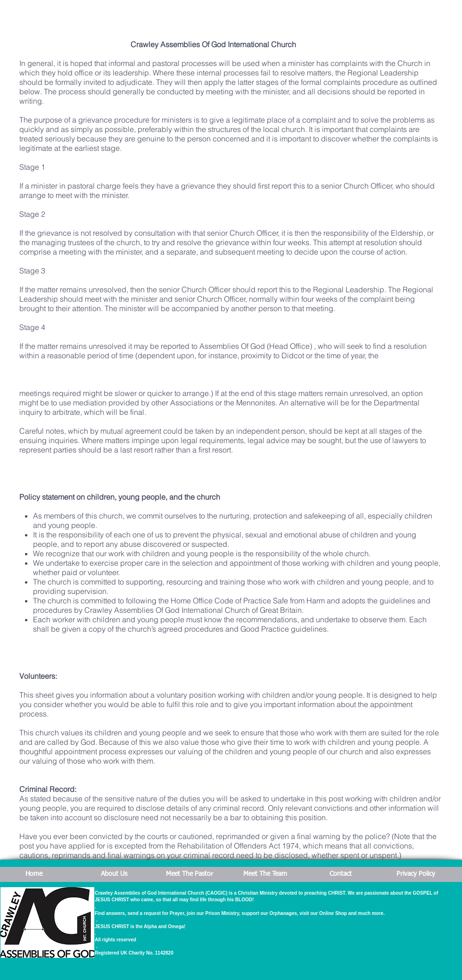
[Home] (34, 874)
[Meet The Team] (265, 874)
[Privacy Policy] (416, 874)
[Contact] (340, 874)
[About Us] (114, 874)
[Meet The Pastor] (190, 874)
